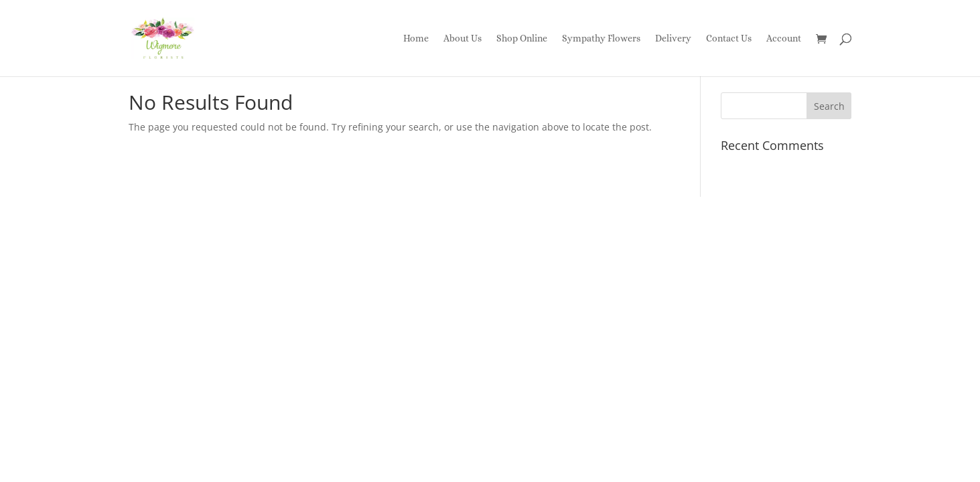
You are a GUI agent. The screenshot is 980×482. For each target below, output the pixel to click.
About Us (463, 38)
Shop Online (522, 38)
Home (416, 38)
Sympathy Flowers (601, 38)
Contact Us (729, 38)
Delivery (673, 38)
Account (784, 38)
